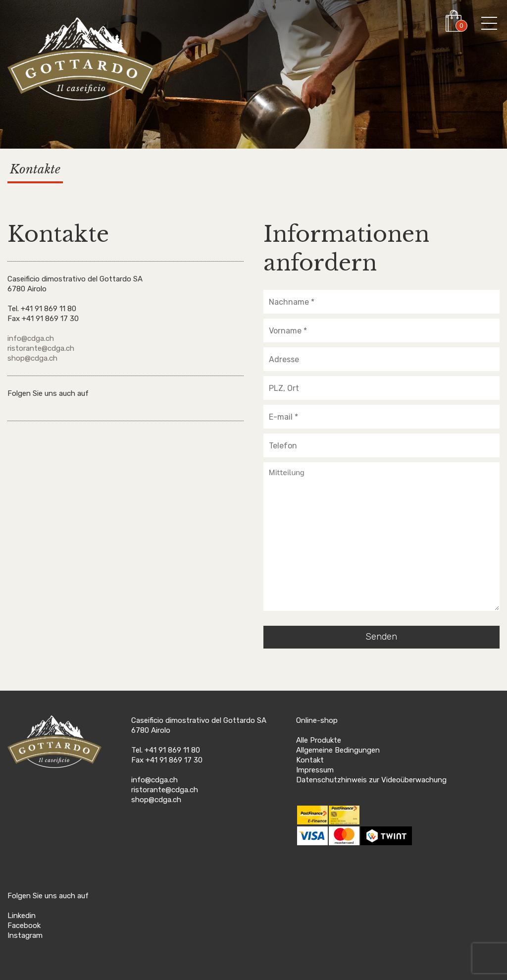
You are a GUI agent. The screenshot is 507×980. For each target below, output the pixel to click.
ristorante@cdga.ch (41, 348)
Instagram (25, 935)
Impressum (315, 770)
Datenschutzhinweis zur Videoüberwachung (371, 780)
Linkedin (22, 916)
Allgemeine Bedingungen (338, 750)
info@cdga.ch (31, 338)
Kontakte (35, 169)
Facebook (24, 926)
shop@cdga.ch (32, 358)
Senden (381, 637)
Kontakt (310, 760)
